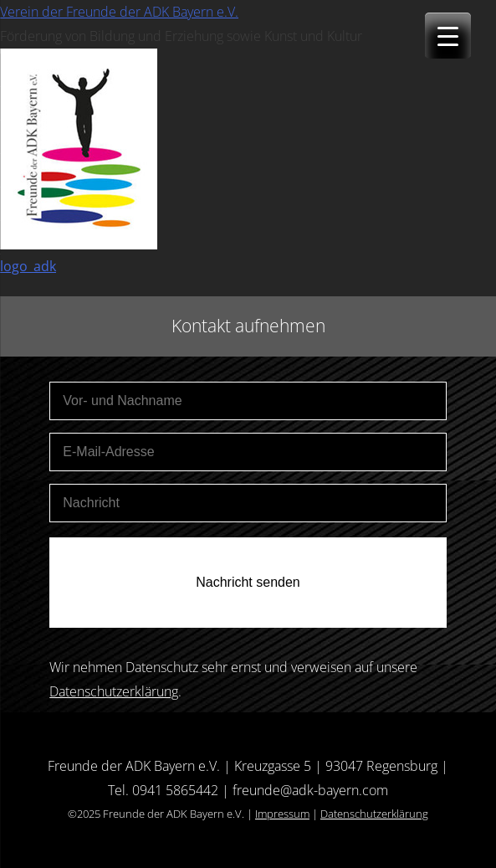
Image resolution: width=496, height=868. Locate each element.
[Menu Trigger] (448, 36)
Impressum (282, 814)
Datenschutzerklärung (114, 691)
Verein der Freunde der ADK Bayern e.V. (119, 12)
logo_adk (28, 266)
